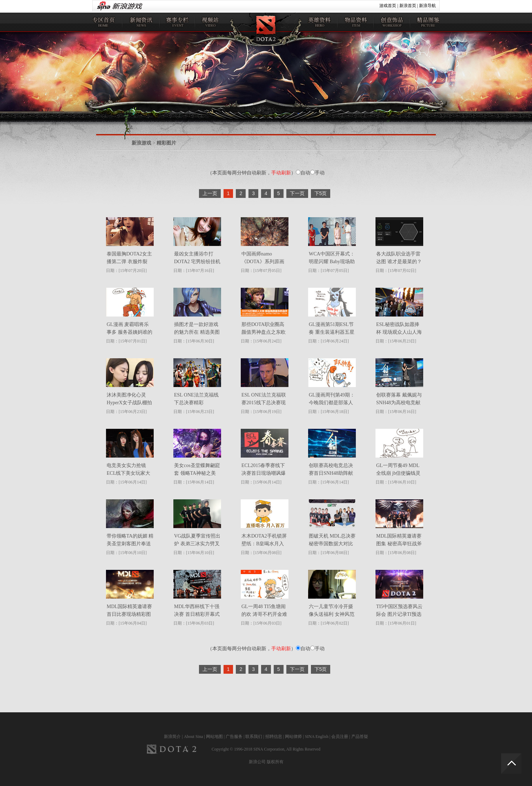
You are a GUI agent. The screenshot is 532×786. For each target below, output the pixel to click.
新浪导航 (427, 6)
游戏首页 (388, 6)
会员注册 (340, 737)
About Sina (193, 737)
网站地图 (214, 737)
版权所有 (275, 762)
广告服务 (234, 737)
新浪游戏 (141, 143)
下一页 (297, 193)
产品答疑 (360, 737)
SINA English (317, 737)
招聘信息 (274, 737)
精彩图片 (166, 143)
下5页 (321, 193)
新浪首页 (408, 6)
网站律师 (293, 737)
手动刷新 (281, 173)
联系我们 (254, 737)
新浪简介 (172, 737)
